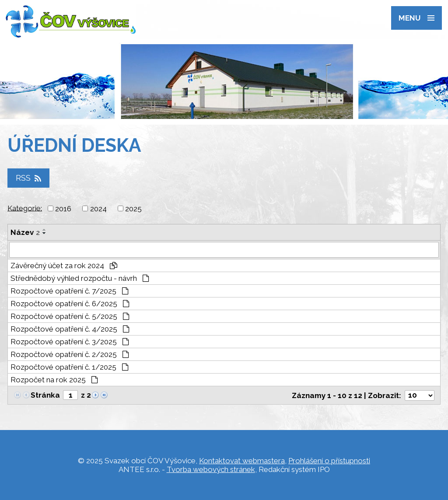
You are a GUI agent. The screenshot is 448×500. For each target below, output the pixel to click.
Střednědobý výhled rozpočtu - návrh (80, 278)
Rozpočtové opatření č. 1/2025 (70, 367)
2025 (133, 209)
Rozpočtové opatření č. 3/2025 (70, 342)
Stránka (45, 395)
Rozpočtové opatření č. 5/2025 (70, 316)
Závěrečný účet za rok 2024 (64, 266)
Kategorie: (25, 208)
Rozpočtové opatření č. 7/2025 (70, 291)
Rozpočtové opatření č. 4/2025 (70, 329)
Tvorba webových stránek (211, 469)
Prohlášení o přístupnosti (329, 461)
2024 (98, 209)
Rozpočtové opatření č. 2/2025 (70, 354)
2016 (63, 209)
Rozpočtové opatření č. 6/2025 (70, 304)
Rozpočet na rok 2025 (54, 380)
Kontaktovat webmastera (242, 461)
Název (25, 232)
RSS (28, 178)
